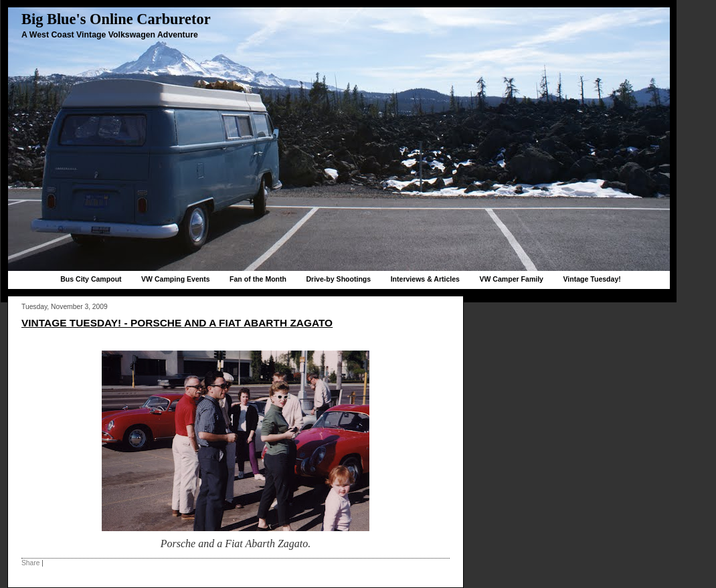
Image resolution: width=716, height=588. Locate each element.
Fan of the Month (258, 279)
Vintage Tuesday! (592, 279)
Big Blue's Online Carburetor (116, 19)
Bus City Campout (91, 279)
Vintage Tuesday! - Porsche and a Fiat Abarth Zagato (177, 323)
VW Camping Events (176, 279)
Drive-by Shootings (338, 279)
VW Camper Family (511, 279)
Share (30, 563)
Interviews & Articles (425, 279)
